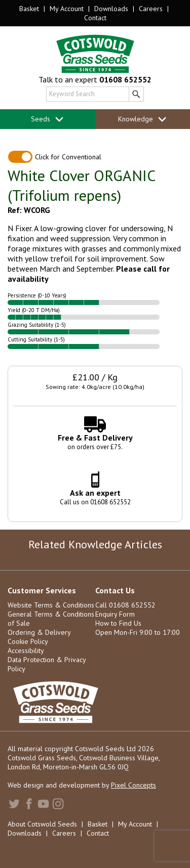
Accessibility (26, 650)
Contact (95, 18)
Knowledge (142, 119)
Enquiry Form (115, 614)
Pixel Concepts (134, 785)
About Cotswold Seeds (42, 824)
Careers (151, 9)
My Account (67, 9)
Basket (29, 9)
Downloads (111, 9)
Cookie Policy (28, 641)
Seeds (47, 119)
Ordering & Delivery (39, 632)
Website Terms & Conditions (51, 605)
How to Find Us (118, 623)
